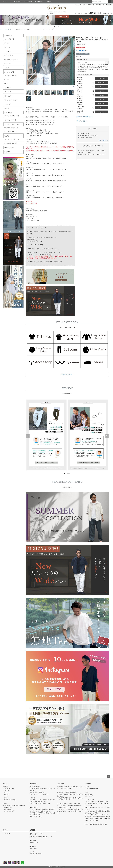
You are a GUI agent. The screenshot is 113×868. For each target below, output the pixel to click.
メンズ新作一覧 (10, 39)
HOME (2, 29)
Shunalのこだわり (101, 5)
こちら (38, 794)
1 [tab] (55, 27)
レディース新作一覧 (11, 75)
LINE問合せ (28, 2)
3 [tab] (57, 27)
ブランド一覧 (8, 112)
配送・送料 (33, 784)
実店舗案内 (110, 5)
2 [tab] (56, 27)
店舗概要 (33, 830)
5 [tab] (70, 473)
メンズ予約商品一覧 (11, 143)
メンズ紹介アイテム (11, 132)
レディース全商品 (9, 72)
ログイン (85, 5)
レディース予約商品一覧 (12, 139)
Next (111, 21)
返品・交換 (61, 784)
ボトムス (8, 47)
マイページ (39, 2)
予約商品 (7, 136)
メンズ (5, 2)
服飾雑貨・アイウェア (11, 60)
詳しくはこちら (103, 140)
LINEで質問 (92, 5)
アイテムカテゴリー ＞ (67, 374)
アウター (8, 51)
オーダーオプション (82, 60)
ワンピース (8, 92)
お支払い (6, 784)
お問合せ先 (88, 784)
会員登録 (79, 5)
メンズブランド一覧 (11, 120)
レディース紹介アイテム (12, 128)
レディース (17, 2)
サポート (6, 830)
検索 (110, 2)
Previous (2, 21)
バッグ (7, 68)
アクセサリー (9, 55)
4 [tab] (59, 27)
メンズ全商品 (8, 29)
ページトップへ (109, 777)
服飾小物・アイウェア (11, 100)
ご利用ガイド (6, 833)
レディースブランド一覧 (12, 116)
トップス (8, 43)
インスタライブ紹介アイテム (12, 124)
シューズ (8, 64)
